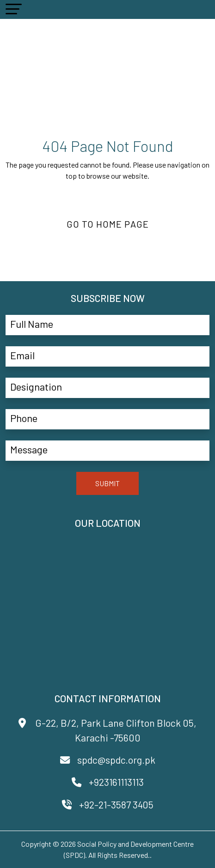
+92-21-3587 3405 (108, 805)
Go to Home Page (108, 224)
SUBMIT (107, 483)
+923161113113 (108, 782)
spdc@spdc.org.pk (108, 760)
